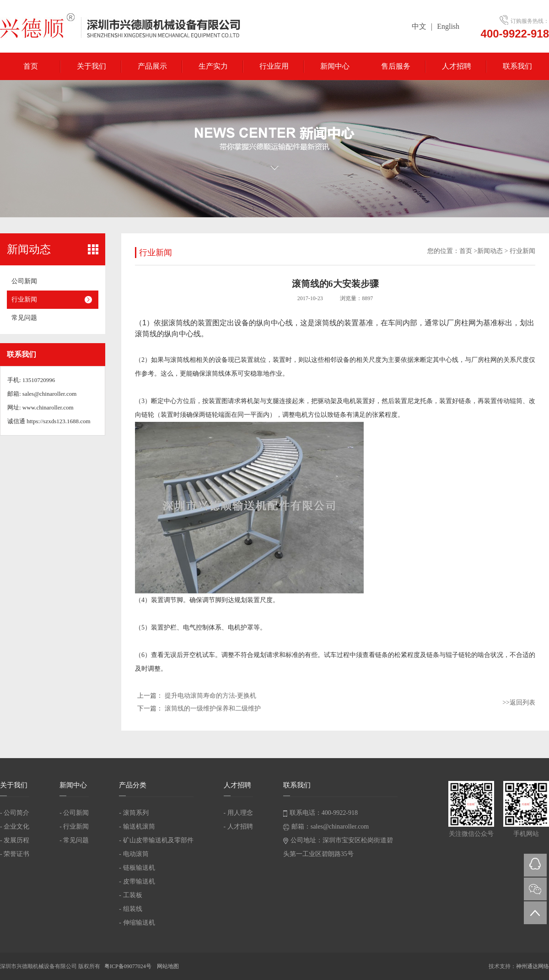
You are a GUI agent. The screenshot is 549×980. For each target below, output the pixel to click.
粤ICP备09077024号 (129, 966)
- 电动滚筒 (134, 854)
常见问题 (24, 318)
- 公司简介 (15, 813)
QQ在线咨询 (535, 865)
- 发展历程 (15, 840)
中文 (419, 26)
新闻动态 (490, 251)
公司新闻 (24, 281)
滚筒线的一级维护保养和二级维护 (213, 708)
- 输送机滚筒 (137, 827)
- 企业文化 (15, 827)
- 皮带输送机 (137, 881)
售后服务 (396, 66)
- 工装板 (130, 895)
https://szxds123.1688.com (58, 421)
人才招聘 (457, 66)
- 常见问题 (74, 840)
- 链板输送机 (137, 868)
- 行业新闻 (74, 827)
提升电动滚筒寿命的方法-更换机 (211, 696)
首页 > (468, 251)
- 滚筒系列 (134, 813)
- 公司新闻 (74, 813)
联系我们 (517, 66)
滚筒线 (179, 323)
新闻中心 (335, 66)
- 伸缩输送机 (137, 923)
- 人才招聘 (238, 827)
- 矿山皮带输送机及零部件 (156, 840)
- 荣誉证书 (15, 854)
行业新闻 (24, 299)
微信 (535, 889)
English (448, 26)
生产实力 (213, 66)
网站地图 (168, 966)
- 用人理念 (238, 813)
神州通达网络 (533, 966)
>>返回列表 (519, 703)
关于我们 (91, 66)
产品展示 (152, 66)
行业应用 (274, 66)
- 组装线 (130, 909)
